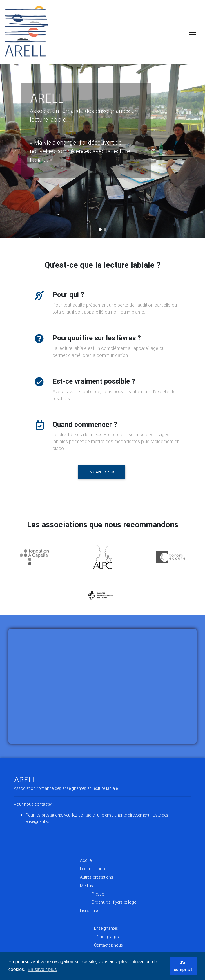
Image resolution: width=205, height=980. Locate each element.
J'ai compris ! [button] (183, 966)
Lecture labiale (93, 869)
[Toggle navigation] (193, 32)
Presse (98, 894)
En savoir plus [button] (42, 969)
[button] (15, 151)
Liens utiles (90, 911)
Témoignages (106, 937)
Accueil (87, 860)
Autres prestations (97, 877)
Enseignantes (106, 928)
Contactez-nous (108, 945)
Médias (87, 886)
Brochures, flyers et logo (114, 902)
